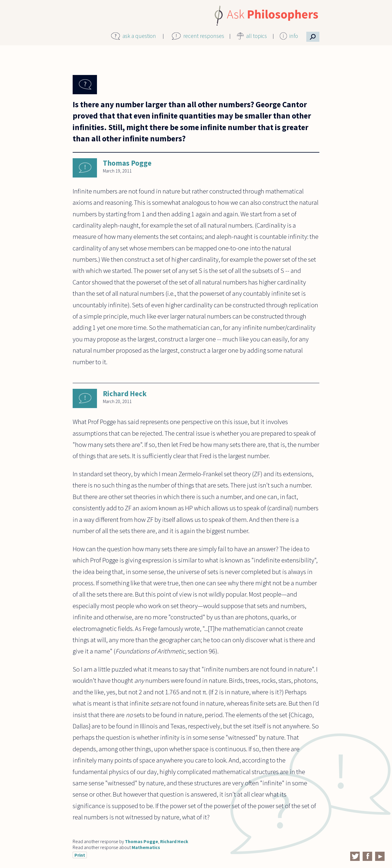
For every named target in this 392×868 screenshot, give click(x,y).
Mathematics (146, 847)
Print (80, 855)
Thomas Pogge (127, 163)
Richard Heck (125, 394)
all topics (256, 36)
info (294, 36)
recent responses (204, 36)
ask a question (139, 36)
